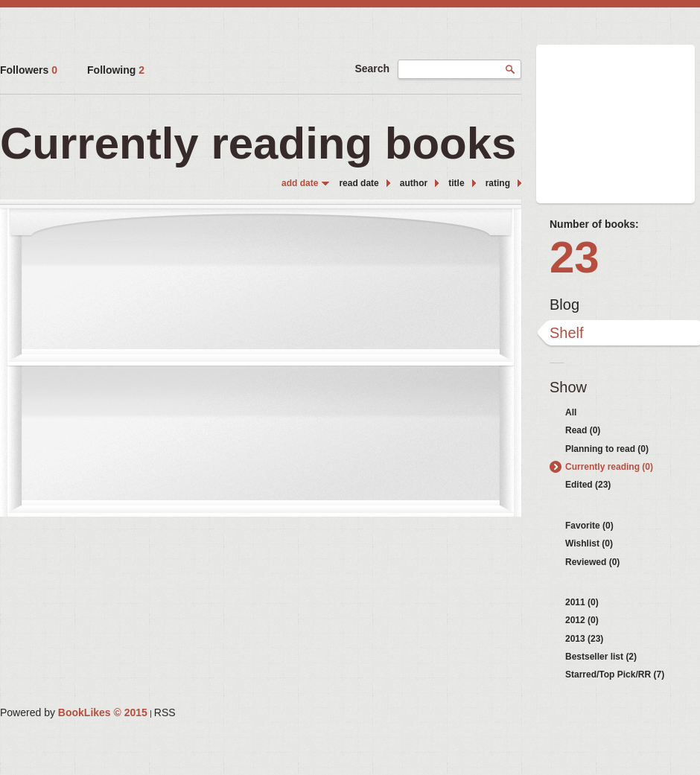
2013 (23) (584, 639)
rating (498, 183)
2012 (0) (582, 620)
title (456, 183)
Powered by (74, 712)
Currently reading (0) (609, 467)
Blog (564, 304)
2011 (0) (582, 602)
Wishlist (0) (589, 543)
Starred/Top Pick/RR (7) (615, 674)
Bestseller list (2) (601, 657)
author (414, 183)
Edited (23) (588, 485)
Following (116, 70)
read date (359, 183)
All (571, 412)
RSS (165, 712)
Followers (29, 70)
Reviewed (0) (592, 562)
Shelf (567, 333)
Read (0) (583, 430)
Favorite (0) (589, 526)
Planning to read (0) (607, 449)
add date (300, 183)
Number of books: (594, 224)
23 (575, 257)
